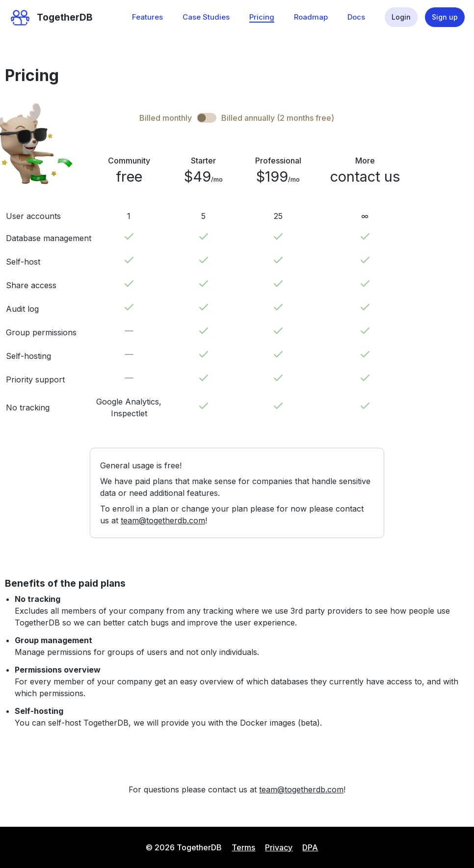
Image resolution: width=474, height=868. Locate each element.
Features (147, 17)
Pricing (262, 17)
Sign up (445, 17)
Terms (243, 847)
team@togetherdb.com (163, 520)
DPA (310, 847)
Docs (356, 17)
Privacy (279, 847)
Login (401, 17)
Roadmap (311, 17)
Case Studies (206, 17)
